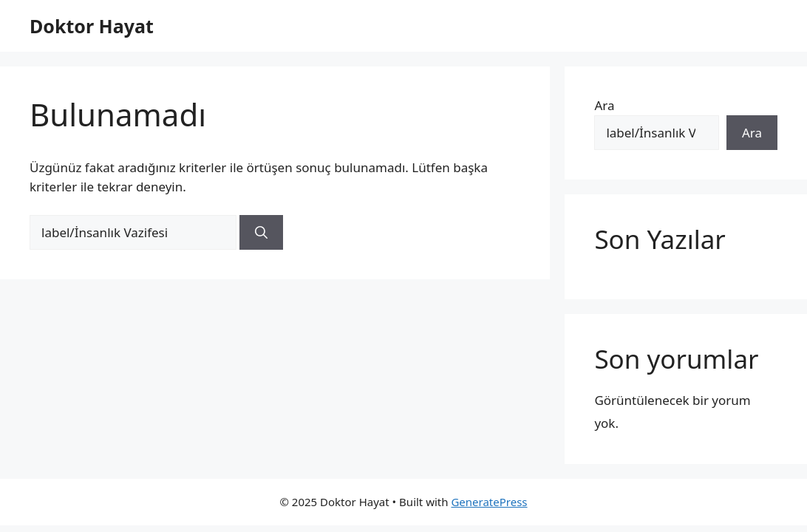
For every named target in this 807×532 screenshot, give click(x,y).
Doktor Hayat (92, 26)
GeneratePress (489, 502)
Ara (604, 105)
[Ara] (261, 233)
